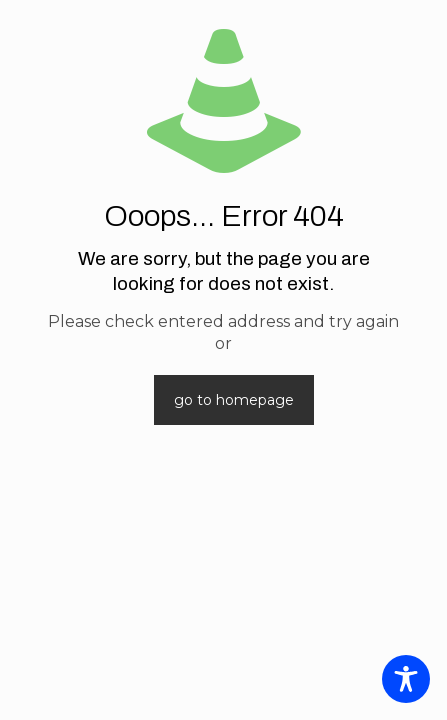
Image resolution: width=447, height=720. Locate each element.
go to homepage (234, 400)
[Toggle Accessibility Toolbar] (406, 679)
